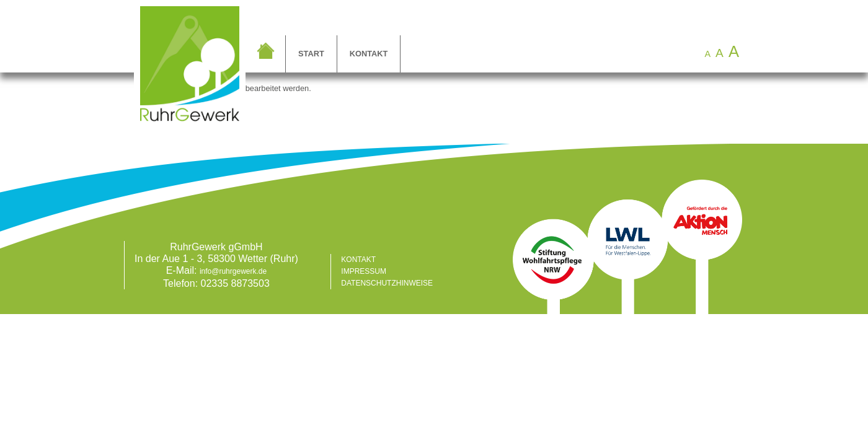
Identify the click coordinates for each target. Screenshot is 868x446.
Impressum (364, 271)
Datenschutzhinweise (387, 283)
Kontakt (369, 54)
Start (311, 54)
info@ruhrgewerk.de (233, 271)
